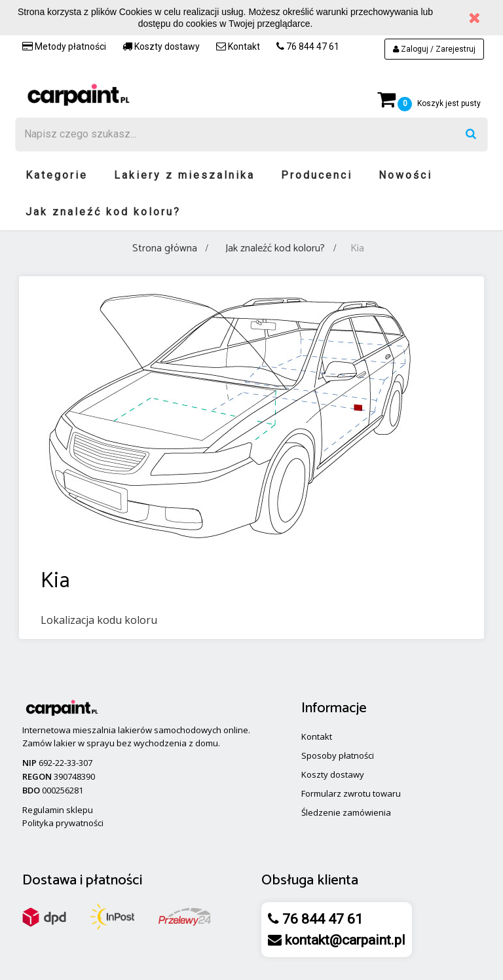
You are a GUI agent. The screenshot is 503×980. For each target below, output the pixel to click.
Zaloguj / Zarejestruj (434, 49)
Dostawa (49, 880)
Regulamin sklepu (58, 810)
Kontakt (238, 46)
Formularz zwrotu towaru (351, 793)
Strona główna (165, 248)
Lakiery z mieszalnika (184, 175)
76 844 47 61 (308, 46)
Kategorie (57, 175)
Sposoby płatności (338, 755)
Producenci (317, 175)
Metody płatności (64, 46)
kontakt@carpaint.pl (344, 940)
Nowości (405, 175)
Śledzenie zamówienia (346, 812)
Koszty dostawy (161, 46)
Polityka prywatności (63, 823)
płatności (114, 880)
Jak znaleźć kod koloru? (103, 212)
